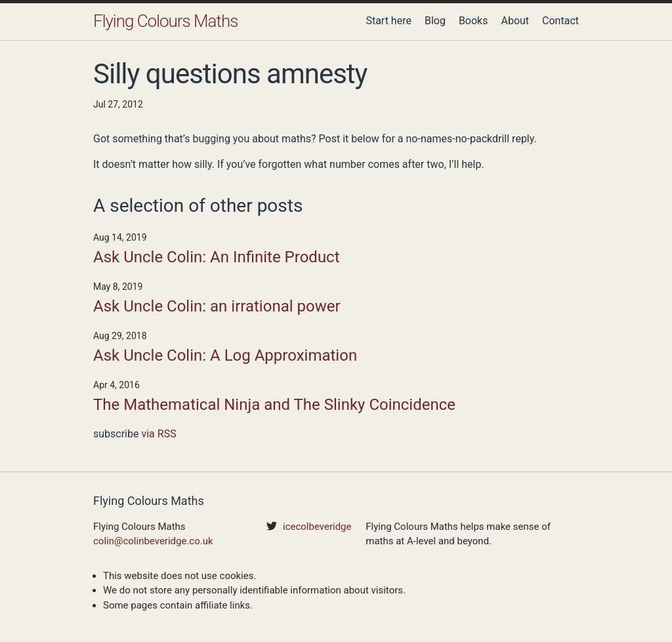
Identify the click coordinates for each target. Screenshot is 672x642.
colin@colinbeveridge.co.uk (153, 541)
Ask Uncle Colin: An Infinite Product (217, 257)
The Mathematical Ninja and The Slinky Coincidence (274, 405)
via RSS (158, 434)
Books (473, 21)
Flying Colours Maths (165, 21)
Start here (388, 21)
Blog (435, 21)
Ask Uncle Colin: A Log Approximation (225, 355)
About (515, 21)
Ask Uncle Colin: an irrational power (217, 306)
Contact (560, 21)
